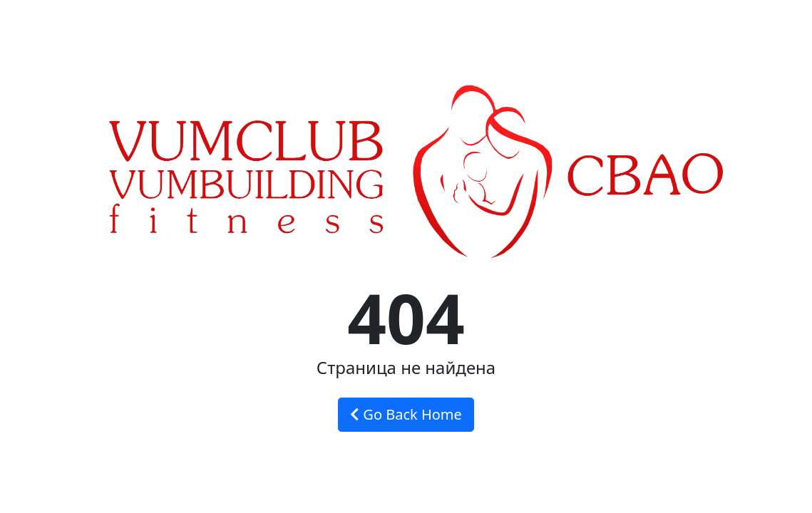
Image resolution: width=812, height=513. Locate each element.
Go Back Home (406, 414)
